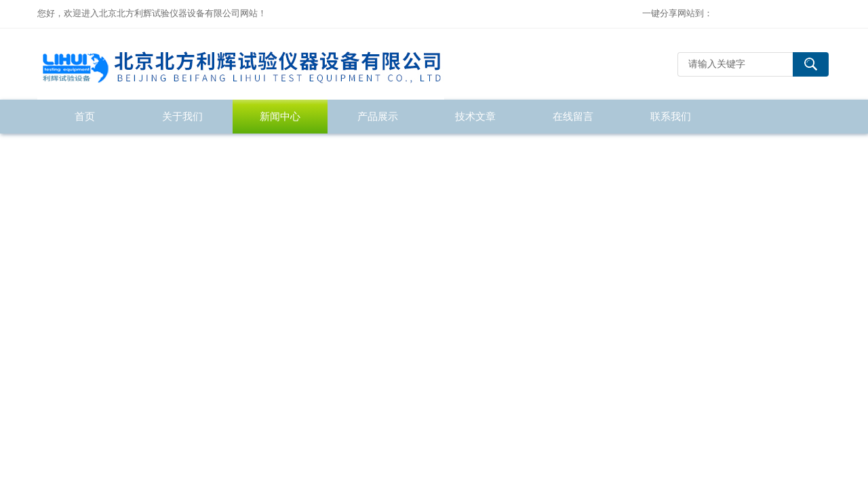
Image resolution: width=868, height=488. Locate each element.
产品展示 (378, 116)
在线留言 (573, 116)
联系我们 (671, 116)
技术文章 (475, 116)
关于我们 (182, 116)
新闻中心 (280, 116)
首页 (85, 116)
